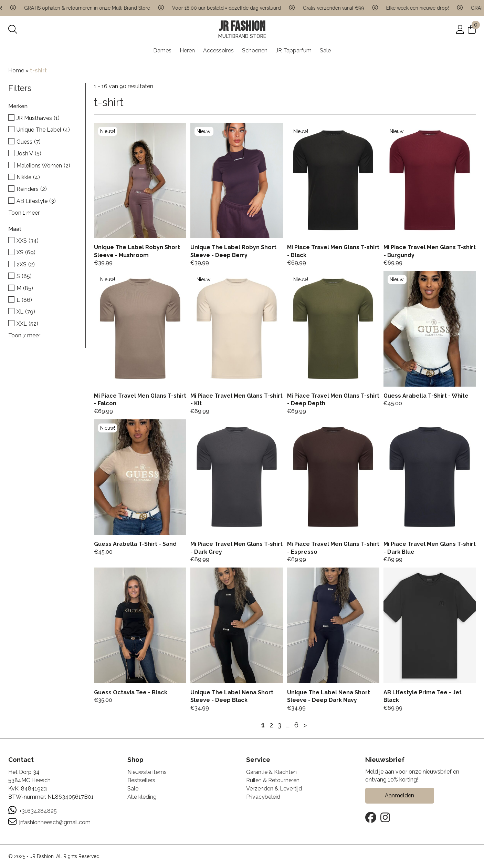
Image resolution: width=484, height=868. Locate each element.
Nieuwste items (147, 772)
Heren (187, 50)
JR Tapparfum (294, 50)
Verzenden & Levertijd (274, 789)
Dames (162, 50)
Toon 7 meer (24, 335)
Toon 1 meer (24, 213)
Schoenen (255, 50)
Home (16, 70)
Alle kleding (142, 797)
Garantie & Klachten (271, 772)
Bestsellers (141, 780)
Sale (325, 50)
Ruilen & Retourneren (273, 780)
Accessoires (218, 50)
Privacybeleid (263, 797)
